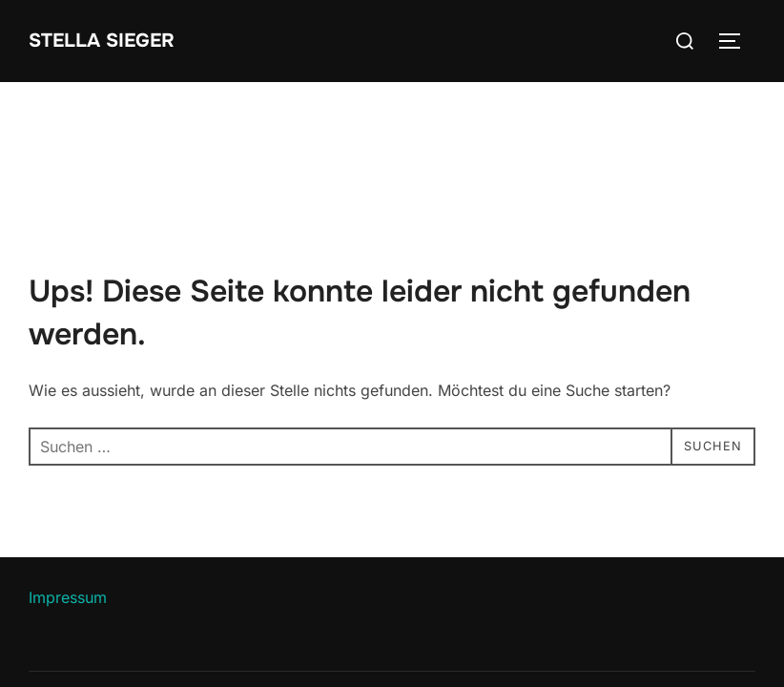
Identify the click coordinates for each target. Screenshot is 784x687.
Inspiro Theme (617, 646)
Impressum (68, 515)
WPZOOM (723, 646)
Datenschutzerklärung (98, 625)
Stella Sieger (110, 40)
